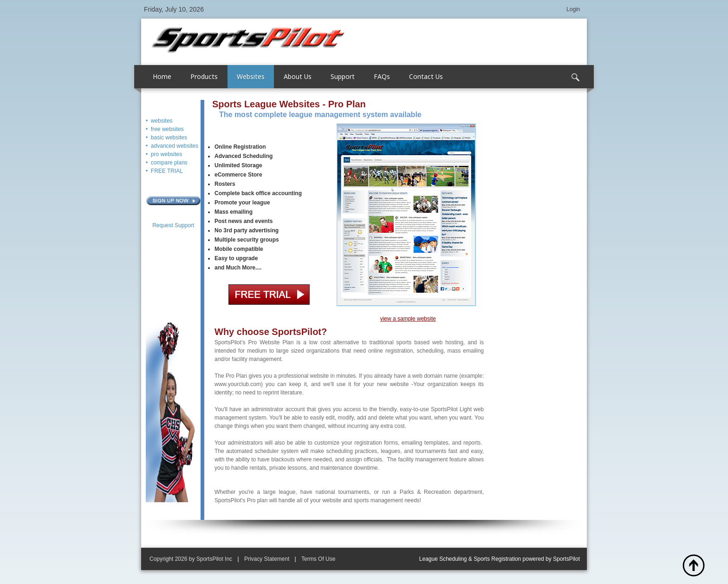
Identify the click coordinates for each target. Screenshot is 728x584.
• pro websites (164, 154)
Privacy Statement (267, 559)
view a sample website (408, 319)
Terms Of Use (318, 559)
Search (575, 78)
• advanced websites (172, 146)
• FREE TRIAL (164, 171)
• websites (159, 121)
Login (573, 9)
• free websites (165, 129)
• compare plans (167, 163)
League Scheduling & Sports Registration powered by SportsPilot (500, 559)
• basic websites (166, 138)
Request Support (173, 225)
